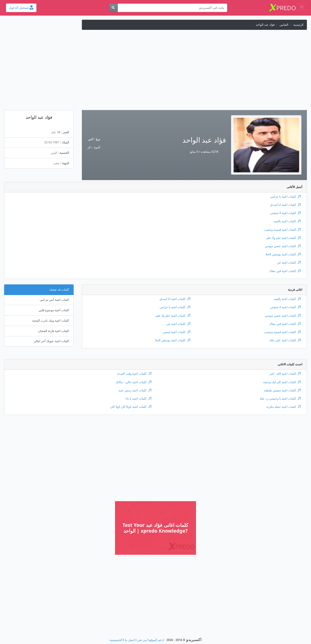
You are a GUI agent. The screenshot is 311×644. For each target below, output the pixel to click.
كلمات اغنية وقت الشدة (134, 374)
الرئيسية (298, 25)
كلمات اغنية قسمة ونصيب (282, 230)
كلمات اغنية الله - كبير (285, 374)
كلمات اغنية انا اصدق (286, 205)
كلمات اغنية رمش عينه (135, 390)
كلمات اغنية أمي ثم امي (54, 300)
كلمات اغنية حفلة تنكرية (284, 407)
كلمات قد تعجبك (59, 290)
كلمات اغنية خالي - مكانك (133, 382)
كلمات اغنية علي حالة (285, 340)
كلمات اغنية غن (289, 263)
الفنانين (284, 25)
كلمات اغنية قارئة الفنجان (54, 331)
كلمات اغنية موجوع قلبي (54, 310)
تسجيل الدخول (21, 8)
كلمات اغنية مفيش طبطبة (282, 390)
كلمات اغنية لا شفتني (286, 213)
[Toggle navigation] (302, 7)
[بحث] (113, 8)
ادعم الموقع (157, 640)
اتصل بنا (130, 640)
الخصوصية (116, 640)
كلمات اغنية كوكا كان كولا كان (131, 407)
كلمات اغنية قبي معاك (285, 271)
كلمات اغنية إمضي (176, 332)
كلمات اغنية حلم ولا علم (284, 238)
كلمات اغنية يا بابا (139, 399)
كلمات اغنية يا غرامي (286, 197)
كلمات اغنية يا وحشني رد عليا (280, 399)
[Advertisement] (155, 72)
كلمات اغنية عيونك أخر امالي (51, 341)
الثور (91, 139)
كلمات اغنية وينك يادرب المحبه (51, 321)
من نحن (142, 640)
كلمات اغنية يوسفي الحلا (283, 254)
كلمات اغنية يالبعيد (287, 221)
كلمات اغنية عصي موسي (283, 246)
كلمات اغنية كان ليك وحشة (282, 382)
